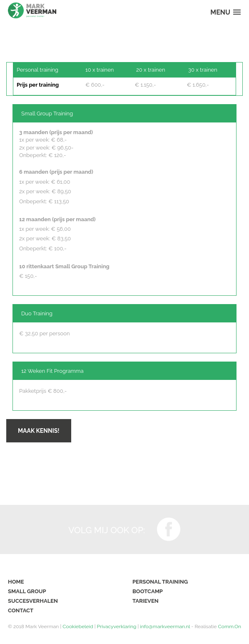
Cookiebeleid (78, 627)
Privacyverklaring (117, 627)
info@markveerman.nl (165, 627)
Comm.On (230, 627)
